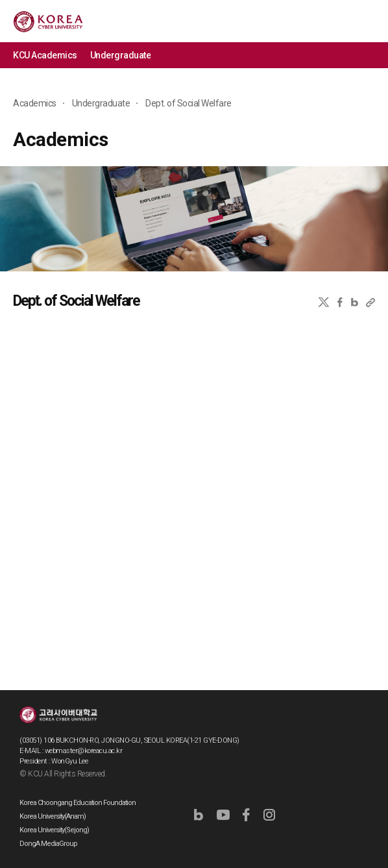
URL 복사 (370, 302)
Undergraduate (121, 55)
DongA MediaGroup (48, 844)
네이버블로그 (355, 302)
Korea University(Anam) (53, 816)
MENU (369, 21)
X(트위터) (323, 302)
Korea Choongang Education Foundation (78, 803)
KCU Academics (45, 55)
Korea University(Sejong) (54, 830)
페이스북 (340, 302)
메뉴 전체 (375, 55)
